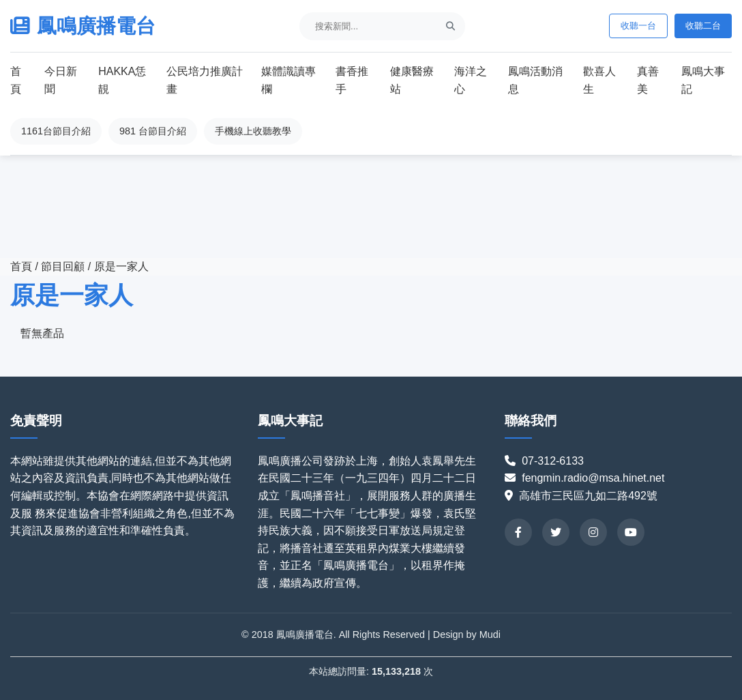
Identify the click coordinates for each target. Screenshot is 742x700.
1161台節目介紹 (56, 131)
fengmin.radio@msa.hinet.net (593, 478)
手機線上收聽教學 (253, 131)
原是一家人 (121, 266)
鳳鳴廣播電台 (83, 26)
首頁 (21, 266)
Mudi (490, 635)
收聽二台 (703, 26)
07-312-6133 (558, 461)
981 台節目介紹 (153, 131)
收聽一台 (638, 26)
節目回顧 (64, 266)
